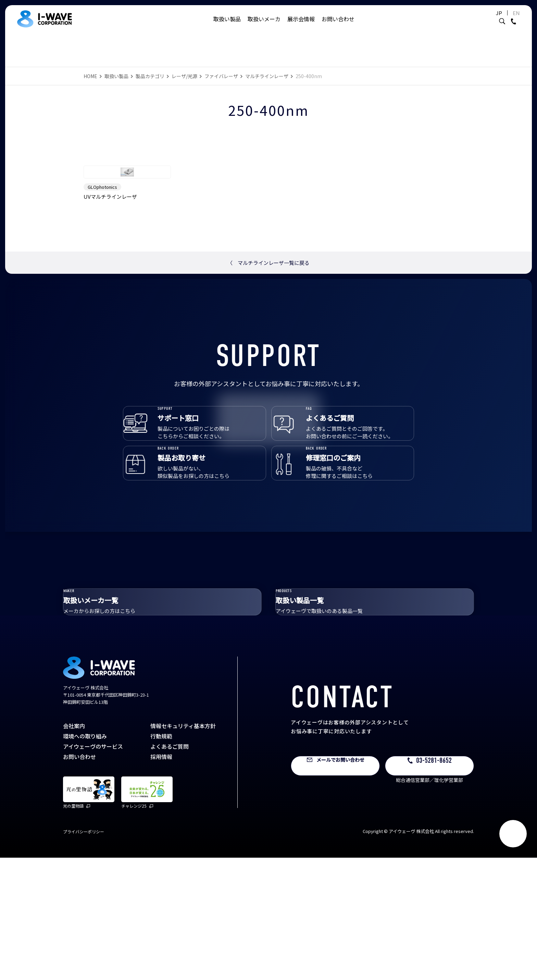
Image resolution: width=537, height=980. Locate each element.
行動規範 (161, 858)
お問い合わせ (338, 26)
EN (499, 20)
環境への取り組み (85, 858)
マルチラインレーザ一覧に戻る (268, 337)
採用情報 (161, 879)
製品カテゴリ (150, 76)
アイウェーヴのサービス (93, 869)
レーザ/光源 (184, 76)
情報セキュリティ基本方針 (183, 848)
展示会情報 (301, 26)
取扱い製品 (227, 26)
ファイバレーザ (221, 76)
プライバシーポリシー (84, 954)
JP (482, 20)
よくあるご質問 (170, 869)
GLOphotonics (102, 261)
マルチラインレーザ (267, 76)
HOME (90, 76)
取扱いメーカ (264, 26)
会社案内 (74, 848)
